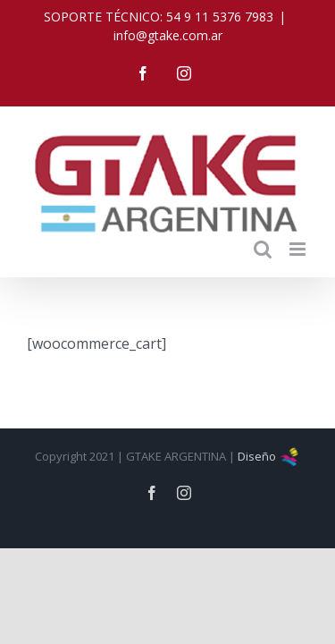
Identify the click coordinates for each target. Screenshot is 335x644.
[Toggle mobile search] (263, 236)
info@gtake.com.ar (168, 35)
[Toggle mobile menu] (299, 236)
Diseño (269, 487)
